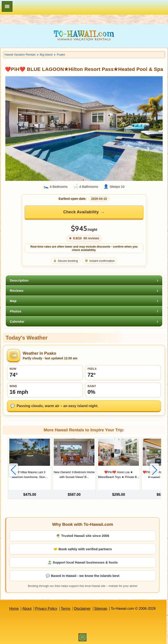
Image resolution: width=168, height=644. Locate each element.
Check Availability (81, 212)
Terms (66, 608)
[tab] (84, 280)
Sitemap (101, 608)
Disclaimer (82, 608)
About (27, 608)
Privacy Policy (46, 608)
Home (14, 608)
